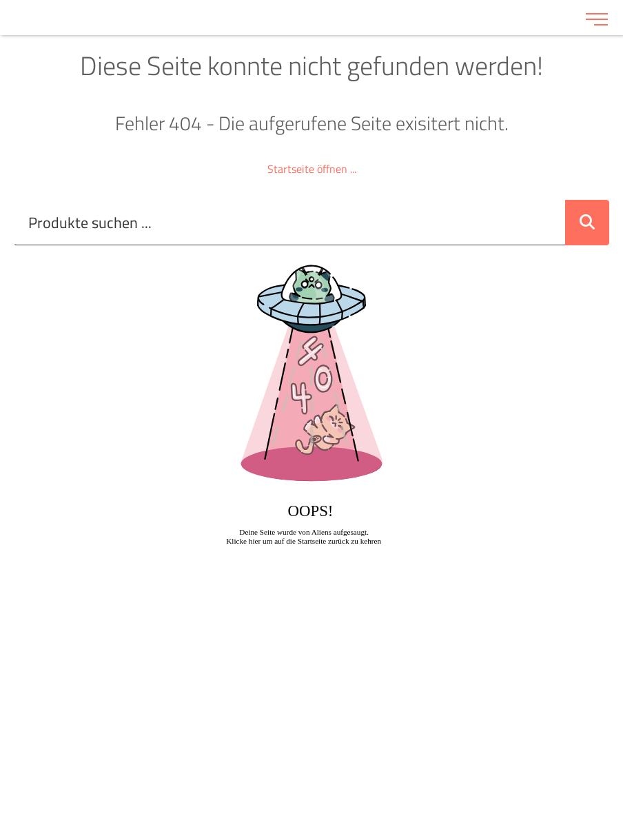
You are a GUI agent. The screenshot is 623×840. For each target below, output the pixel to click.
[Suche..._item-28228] (290, 223)
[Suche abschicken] (587, 223)
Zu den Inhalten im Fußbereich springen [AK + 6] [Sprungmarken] (0, 0)
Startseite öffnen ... (312, 169)
